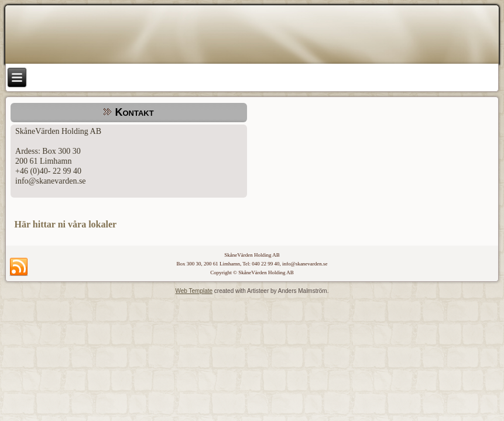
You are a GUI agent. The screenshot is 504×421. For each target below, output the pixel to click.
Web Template (194, 291)
